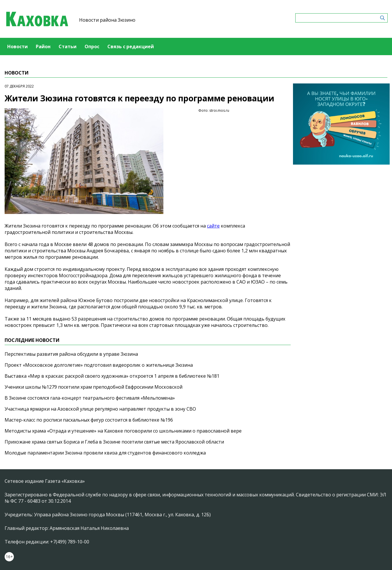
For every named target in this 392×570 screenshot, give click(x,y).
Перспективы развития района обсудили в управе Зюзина (71, 354)
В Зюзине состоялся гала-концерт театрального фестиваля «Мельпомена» (90, 398)
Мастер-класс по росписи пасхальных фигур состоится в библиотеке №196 (89, 420)
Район (43, 46)
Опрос (92, 46)
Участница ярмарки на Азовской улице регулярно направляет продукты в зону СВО (100, 409)
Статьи (68, 46)
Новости (17, 46)
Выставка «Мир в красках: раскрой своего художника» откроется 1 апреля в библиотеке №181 (112, 376)
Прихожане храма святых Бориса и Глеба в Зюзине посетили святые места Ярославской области (114, 442)
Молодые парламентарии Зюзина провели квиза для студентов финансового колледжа (105, 453)
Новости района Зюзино (107, 20)
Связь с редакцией (131, 46)
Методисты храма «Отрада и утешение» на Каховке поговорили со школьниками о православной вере (123, 431)
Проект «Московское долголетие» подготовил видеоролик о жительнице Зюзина (99, 365)
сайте (213, 226)
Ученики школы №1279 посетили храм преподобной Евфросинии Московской (94, 387)
